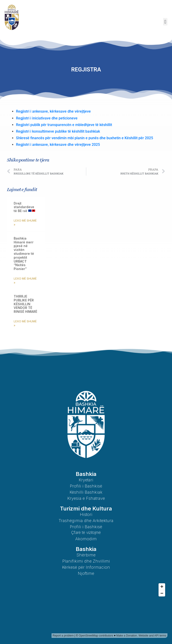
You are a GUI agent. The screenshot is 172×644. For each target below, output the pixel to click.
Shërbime (86, 555)
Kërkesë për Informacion (86, 567)
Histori (86, 514)
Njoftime (86, 573)
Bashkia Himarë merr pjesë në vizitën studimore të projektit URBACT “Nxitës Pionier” (24, 254)
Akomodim (86, 539)
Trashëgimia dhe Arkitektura (86, 521)
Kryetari (86, 480)
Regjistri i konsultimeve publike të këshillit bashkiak (58, 131)
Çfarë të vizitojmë (86, 533)
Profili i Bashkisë (86, 486)
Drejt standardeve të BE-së (24, 207)
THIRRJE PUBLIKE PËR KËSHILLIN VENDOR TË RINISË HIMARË (25, 304)
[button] (165, 22)
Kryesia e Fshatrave (86, 498)
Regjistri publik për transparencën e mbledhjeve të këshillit (64, 125)
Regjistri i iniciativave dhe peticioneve (47, 118)
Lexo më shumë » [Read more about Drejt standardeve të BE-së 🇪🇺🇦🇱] (25, 223)
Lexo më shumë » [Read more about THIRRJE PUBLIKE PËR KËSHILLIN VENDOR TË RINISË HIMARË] (25, 323)
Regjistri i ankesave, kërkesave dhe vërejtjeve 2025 (58, 145)
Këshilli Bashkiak (86, 492)
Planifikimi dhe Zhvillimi (86, 561)
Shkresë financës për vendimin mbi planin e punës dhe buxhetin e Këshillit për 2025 (85, 138)
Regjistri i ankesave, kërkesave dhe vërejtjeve (53, 111)
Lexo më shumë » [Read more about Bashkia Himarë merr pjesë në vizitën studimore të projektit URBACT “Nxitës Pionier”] (25, 281)
